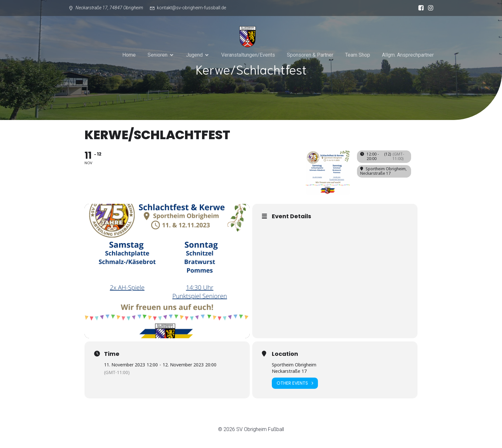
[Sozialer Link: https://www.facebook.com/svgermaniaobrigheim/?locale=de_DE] (419, 8)
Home (129, 55)
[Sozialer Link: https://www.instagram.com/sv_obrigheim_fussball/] (429, 8)
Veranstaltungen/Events (248, 55)
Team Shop (358, 55)
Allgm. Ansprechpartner (408, 55)
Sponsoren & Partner (310, 55)
